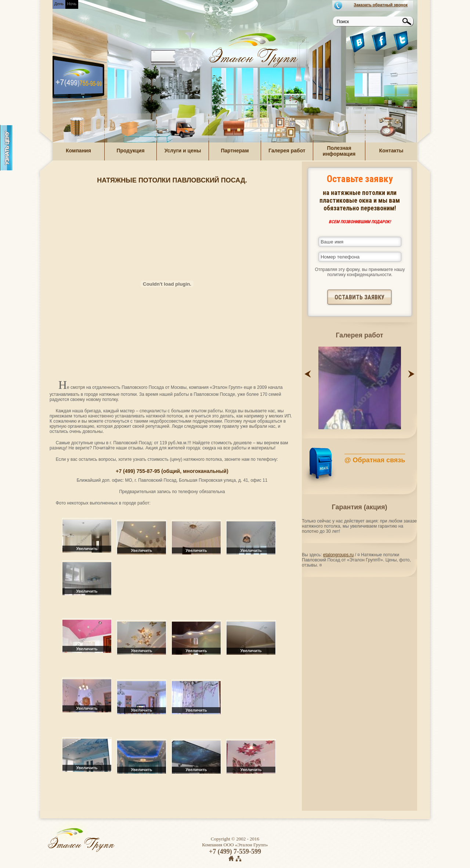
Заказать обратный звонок (381, 5)
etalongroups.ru (338, 555)
